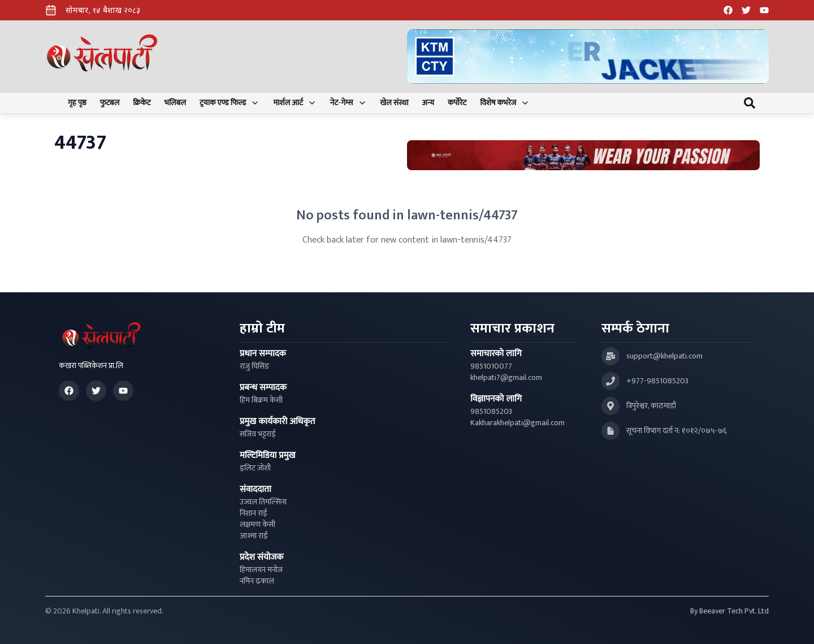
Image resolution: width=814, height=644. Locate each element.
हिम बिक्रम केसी (261, 400)
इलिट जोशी (255, 468)
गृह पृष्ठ (77, 103)
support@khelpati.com (664, 356)
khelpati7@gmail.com (506, 378)
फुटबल (110, 103)
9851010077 (491, 366)
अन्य (428, 103)
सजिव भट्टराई (258, 434)
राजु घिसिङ (255, 366)
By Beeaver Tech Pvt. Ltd (729, 611)
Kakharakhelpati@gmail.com (518, 423)
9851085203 (491, 412)
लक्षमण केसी (257, 525)
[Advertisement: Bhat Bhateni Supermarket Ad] (583, 155)
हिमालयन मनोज (261, 570)
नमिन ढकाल (257, 581)
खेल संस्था (395, 103)
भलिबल (175, 103)
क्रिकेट (142, 103)
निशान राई (254, 513)
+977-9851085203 (657, 381)
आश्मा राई (254, 536)
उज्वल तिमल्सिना (263, 502)
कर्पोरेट (457, 103)
